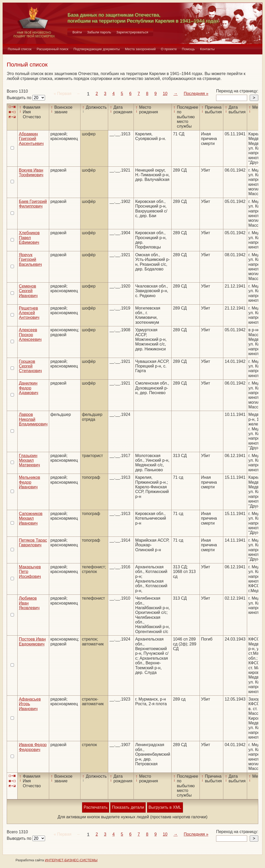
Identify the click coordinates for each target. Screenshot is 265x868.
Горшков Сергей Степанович (30, 366)
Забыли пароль (99, 32)
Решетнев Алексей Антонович (29, 313)
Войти (77, 32)
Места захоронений (140, 49)
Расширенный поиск (53, 49)
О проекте (169, 49)
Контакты (207, 49)
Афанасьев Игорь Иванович (30, 704)
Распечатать (95, 807)
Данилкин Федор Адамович (29, 388)
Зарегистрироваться (132, 32)
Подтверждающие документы (97, 49)
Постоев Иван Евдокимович (32, 641)
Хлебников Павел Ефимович (29, 238)
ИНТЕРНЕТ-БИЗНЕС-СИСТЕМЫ (71, 860)
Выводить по (20, 98)
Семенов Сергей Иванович (28, 291)
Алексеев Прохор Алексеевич (30, 335)
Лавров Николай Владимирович (33, 419)
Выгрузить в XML (165, 807)
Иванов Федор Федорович (33, 747)
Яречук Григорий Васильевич (30, 260)
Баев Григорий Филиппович (33, 204)
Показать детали (128, 807)
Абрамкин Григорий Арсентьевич (31, 139)
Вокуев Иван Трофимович (31, 172)
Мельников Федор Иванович (30, 482)
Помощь (188, 49)
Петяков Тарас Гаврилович (33, 543)
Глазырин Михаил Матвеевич (29, 460)
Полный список (20, 49)
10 (165, 94)
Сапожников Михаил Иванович (31, 518)
